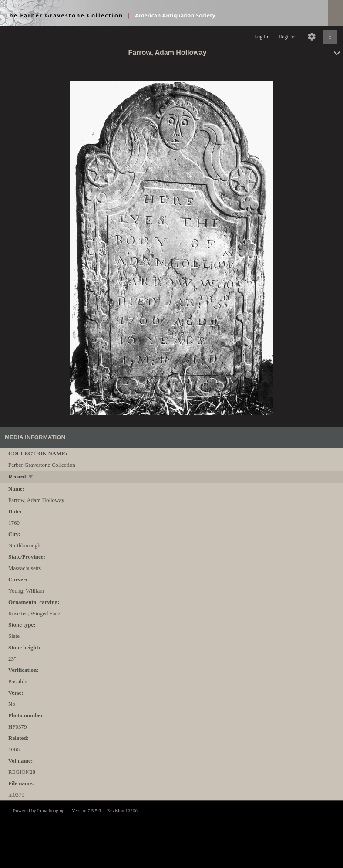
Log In (261, 37)
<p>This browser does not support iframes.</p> (171, 834)
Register (287, 37)
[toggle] (31, 477)
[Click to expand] (330, 37)
